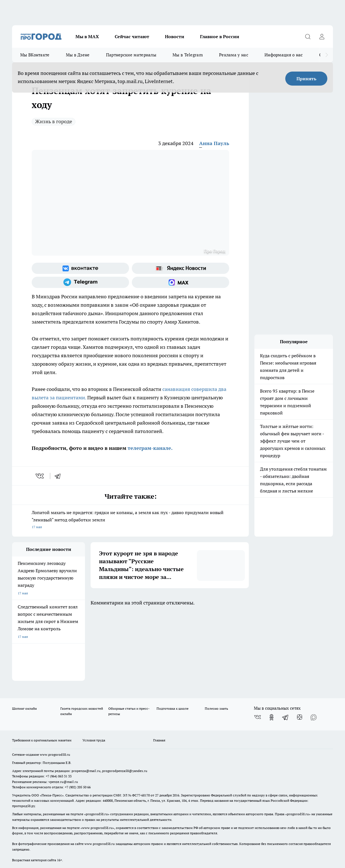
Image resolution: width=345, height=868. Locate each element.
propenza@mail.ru (86, 703)
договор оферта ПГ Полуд (33, 803)
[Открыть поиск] (308, 36)
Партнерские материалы (131, 55)
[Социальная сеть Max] (180, 282)
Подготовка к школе (173, 640)
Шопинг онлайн (24, 640)
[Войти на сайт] (322, 36)
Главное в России (220, 36)
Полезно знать (216, 640)
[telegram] (59, 476)
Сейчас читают (132, 36)
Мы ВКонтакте (35, 55)
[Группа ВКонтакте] (80, 268)
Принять (306, 79)
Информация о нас (284, 55)
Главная (159, 672)
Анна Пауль (214, 143)
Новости (175, 36)
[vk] (40, 476)
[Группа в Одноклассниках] (272, 649)
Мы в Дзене (78, 55)
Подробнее (210, 822)
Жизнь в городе (54, 121)
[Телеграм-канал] (80, 282)
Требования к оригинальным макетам (42, 672)
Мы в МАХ (87, 36)
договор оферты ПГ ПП (31, 808)
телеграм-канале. (149, 448)
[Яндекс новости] (180, 268)
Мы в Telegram (188, 55)
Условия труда (94, 672)
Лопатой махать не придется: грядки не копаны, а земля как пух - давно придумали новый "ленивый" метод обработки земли (130, 520)
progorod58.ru (97, 746)
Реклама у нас (234, 55)
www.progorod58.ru (55, 686)
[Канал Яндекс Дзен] (300, 649)
